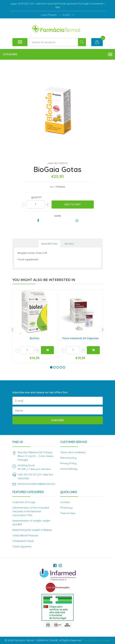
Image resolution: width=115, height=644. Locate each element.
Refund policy (68, 458)
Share (57, 216)
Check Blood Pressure (25, 535)
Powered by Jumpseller (96, 640)
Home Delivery (69, 469)
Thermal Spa (68, 513)
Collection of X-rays (24, 502)
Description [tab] (49, 244)
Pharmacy (66, 508)
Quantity (36, 197)
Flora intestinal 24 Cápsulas (81, 338)
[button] (68, 15)
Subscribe (58, 420)
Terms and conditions (73, 452)
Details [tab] (69, 244)
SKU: (52, 187)
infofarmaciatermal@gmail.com (37, 484)
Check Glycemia (22, 546)
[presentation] (12, 330)
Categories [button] (57, 55)
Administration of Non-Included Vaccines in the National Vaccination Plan (31, 511)
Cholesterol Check (23, 541)
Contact (65, 502)
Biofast (35, 338)
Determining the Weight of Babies (32, 530)
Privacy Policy (68, 463)
